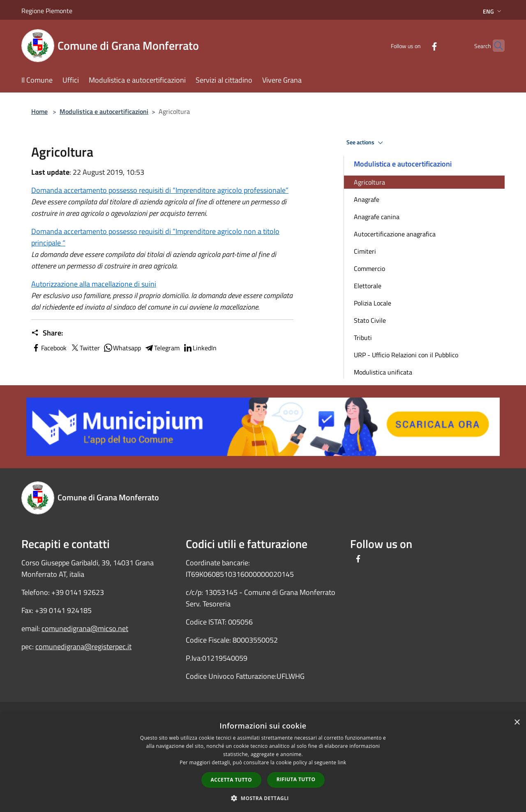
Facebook (49, 348)
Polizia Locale (373, 303)
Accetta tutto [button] (231, 780)
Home (39, 111)
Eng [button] (493, 11)
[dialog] (263, 763)
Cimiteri (365, 251)
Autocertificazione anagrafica (395, 234)
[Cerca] (495, 46)
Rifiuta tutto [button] (296, 779)
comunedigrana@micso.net (85, 628)
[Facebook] (418, 45)
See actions (366, 143)
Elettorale (368, 286)
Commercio (369, 268)
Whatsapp (122, 348)
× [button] (517, 723)
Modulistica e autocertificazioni (104, 111)
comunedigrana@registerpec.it (83, 647)
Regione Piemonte (47, 11)
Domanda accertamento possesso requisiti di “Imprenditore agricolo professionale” (160, 190)
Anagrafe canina (377, 217)
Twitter (85, 348)
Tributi (363, 338)
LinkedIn (200, 348)
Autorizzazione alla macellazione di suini (94, 284)
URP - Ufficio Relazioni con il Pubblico (406, 355)
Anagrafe (367, 199)
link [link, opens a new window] (342, 762)
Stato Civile (370, 320)
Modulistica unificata (383, 372)
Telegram (162, 348)
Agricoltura (369, 182)
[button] (263, 798)
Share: (47, 333)
